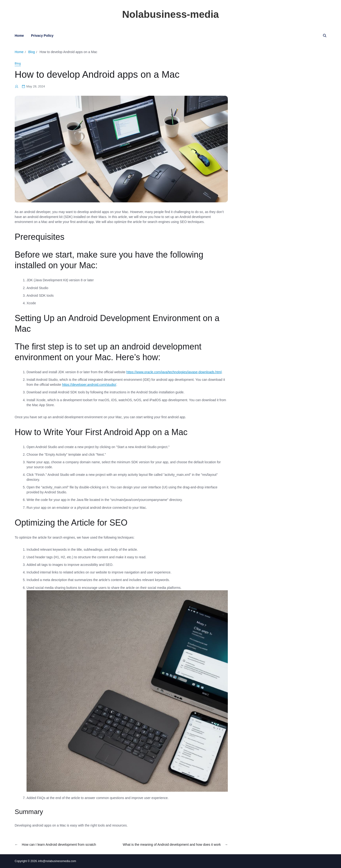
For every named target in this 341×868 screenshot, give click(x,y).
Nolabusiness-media (170, 14)
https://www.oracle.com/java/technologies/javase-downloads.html (174, 372)
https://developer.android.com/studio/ (89, 385)
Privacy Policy (42, 36)
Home (19, 36)
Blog (18, 64)
